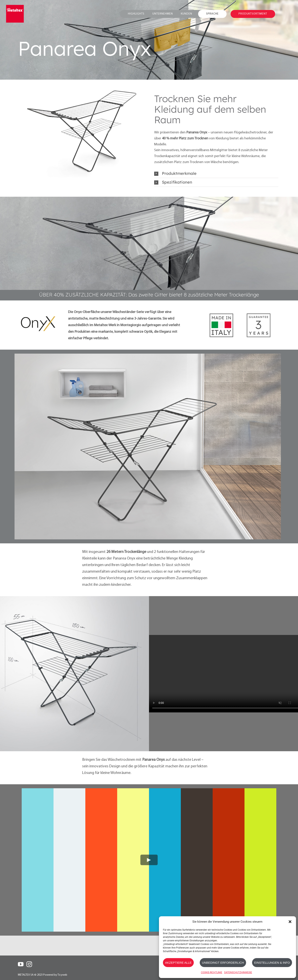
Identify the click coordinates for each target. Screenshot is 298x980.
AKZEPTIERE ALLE (178, 963)
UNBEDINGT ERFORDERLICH (223, 963)
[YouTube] (21, 964)
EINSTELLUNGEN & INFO (272, 963)
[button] (290, 922)
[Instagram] (29, 964)
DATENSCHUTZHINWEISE (238, 972)
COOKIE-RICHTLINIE (212, 972)
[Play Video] (149, 860)
